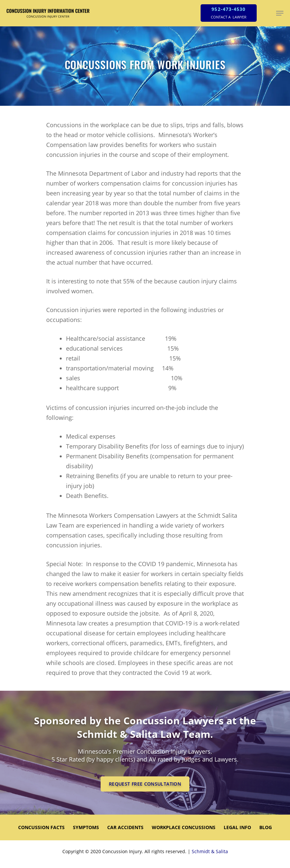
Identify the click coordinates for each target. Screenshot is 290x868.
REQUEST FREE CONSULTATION (145, 784)
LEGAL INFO (237, 827)
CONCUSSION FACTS (41, 827)
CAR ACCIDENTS (125, 827)
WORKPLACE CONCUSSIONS (184, 827)
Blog (266, 827)
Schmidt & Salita (210, 851)
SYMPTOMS (86, 827)
